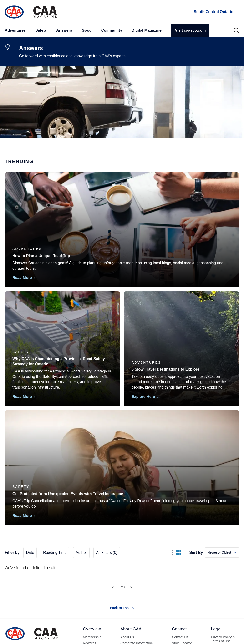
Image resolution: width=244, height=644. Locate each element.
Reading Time (55, 552)
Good (87, 30)
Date (30, 552)
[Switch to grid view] (179, 552)
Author (81, 552)
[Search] (236, 30)
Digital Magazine (147, 30)
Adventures (15, 30)
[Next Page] (131, 587)
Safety (41, 30)
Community (112, 30)
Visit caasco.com (190, 30)
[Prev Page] (113, 587)
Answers (64, 30)
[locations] (213, 12)
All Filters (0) (107, 552)
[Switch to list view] (170, 552)
